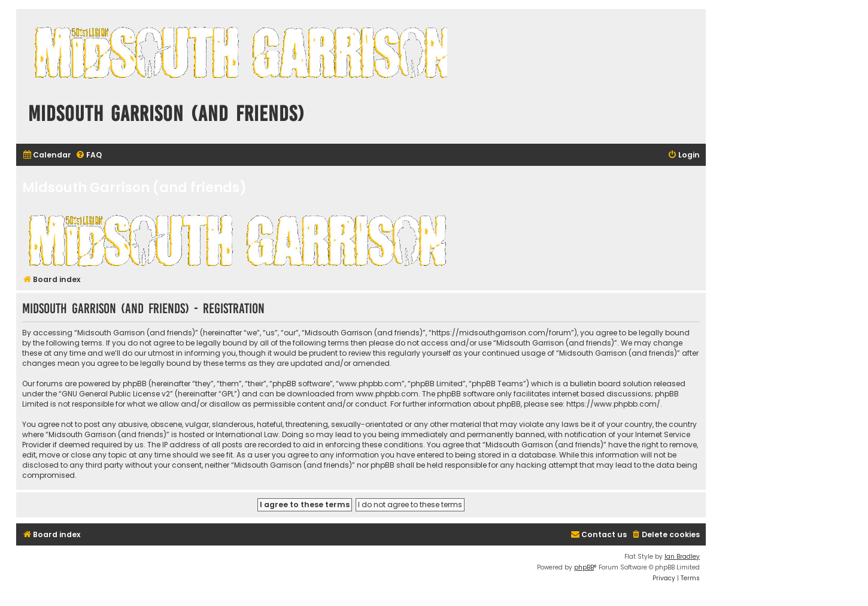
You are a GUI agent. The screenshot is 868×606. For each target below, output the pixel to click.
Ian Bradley (682, 557)
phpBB (584, 567)
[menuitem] (47, 155)
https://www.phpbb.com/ (613, 404)
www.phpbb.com (387, 394)
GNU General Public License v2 (116, 394)
